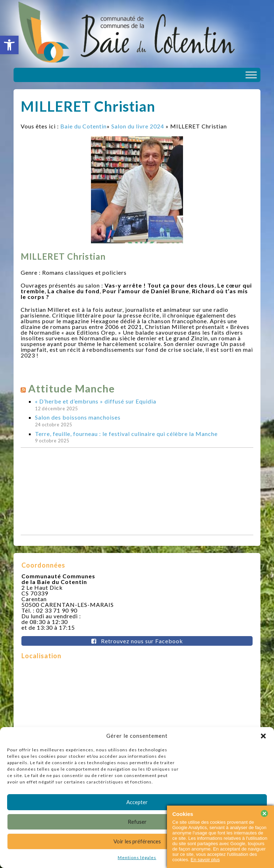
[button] (9, 45)
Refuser (137, 822)
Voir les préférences (137, 841)
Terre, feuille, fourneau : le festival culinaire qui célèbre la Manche (126, 434)
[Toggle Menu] (251, 75)
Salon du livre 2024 (138, 126)
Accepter (137, 802)
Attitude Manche (72, 388)
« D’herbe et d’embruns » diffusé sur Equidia (96, 401)
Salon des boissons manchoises (78, 417)
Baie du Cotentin (83, 126)
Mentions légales (137, 857)
